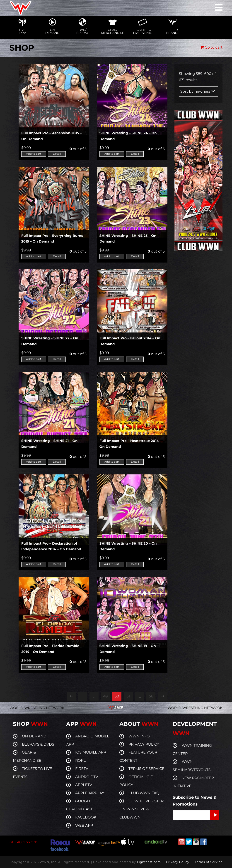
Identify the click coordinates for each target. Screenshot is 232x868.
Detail (57, 154)
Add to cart (34, 154)
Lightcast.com (149, 862)
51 (128, 696)
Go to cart (211, 48)
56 (151, 696)
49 (105, 696)
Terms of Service (209, 862)
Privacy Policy (178, 862)
